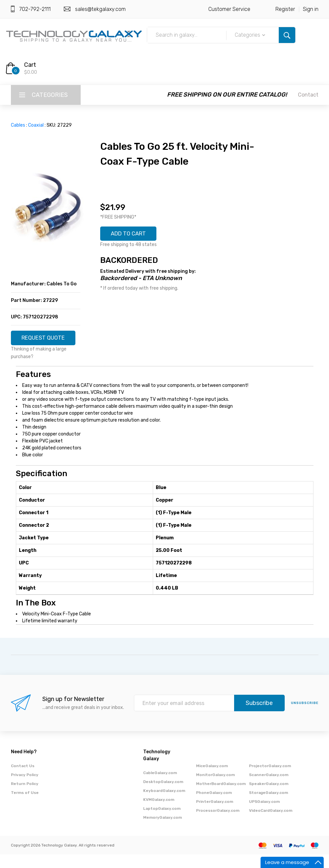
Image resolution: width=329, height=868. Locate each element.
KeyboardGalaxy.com (164, 804)
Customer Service (229, 9)
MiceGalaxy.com (212, 779)
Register (285, 9)
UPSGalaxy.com (264, 815)
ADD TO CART (131, 234)
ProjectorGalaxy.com (270, 779)
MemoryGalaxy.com (163, 831)
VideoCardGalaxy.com (271, 824)
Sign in (311, 9)
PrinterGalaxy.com (215, 815)
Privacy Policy (25, 788)
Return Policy (25, 797)
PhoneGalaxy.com (214, 806)
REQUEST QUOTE (45, 341)
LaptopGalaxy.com (162, 822)
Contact (308, 95)
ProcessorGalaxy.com (218, 824)
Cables (18, 125)
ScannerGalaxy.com (269, 788)
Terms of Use (25, 806)
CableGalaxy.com (160, 786)
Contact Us (23, 779)
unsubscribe (305, 717)
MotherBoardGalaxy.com (221, 797)
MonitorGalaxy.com (215, 788)
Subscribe (259, 717)
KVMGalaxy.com (159, 813)
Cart (30, 65)
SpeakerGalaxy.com (269, 797)
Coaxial (36, 125)
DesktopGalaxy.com (163, 795)
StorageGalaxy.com (268, 806)
